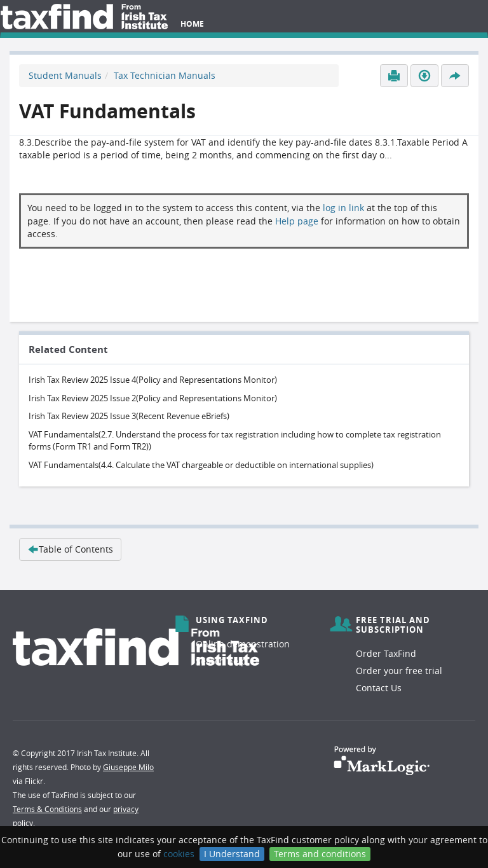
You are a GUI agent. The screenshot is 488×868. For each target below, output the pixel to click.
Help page (297, 221)
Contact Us (379, 688)
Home (192, 24)
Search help (221, 661)
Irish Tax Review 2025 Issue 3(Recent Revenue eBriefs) (129, 416)
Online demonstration (243, 644)
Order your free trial (399, 671)
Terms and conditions (320, 854)
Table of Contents (70, 549)
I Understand (232, 854)
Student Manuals (65, 75)
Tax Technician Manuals (165, 75)
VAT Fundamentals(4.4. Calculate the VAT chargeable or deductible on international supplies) (201, 465)
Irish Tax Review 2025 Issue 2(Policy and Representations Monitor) (153, 398)
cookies (179, 854)
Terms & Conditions (47, 809)
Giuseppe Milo (128, 767)
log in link (343, 208)
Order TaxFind (386, 653)
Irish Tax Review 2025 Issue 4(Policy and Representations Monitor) (153, 380)
